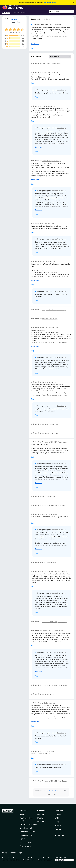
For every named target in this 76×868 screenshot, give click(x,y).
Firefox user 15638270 (49, 781)
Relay (57, 822)
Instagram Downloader (49, 310)
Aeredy (44, 514)
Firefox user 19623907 (49, 685)
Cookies (13, 853)
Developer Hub (26, 828)
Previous (38, 791)
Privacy (5, 853)
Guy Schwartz (47, 72)
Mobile (40, 818)
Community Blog (27, 835)
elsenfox (45, 319)
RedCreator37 (47, 64)
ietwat (44, 563)
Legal (20, 853)
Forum (22, 839)
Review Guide (26, 846)
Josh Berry (16, 22)
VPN (57, 818)
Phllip (44, 497)
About (22, 814)
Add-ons (24, 811)
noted (21, 858)
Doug (44, 106)
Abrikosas (45, 424)
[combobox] (61, 11)
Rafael (44, 382)
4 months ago (56, 64)
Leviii (44, 703)
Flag (33, 48)
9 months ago (51, 751)
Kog (43, 694)
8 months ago (52, 514)
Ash (43, 224)
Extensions (6, 12)
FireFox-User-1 (47, 161)
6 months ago (53, 319)
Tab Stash (14, 19)
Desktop (41, 814)
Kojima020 (45, 433)
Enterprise (41, 822)
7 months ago (62, 442)
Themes (16, 12)
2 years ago (58, 25)
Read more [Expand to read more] (35, 44)
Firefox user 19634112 (49, 631)
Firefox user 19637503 (49, 571)
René (44, 262)
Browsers (59, 814)
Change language (61, 857)
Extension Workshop (28, 824)
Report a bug (25, 843)
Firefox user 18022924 (49, 442)
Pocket (58, 829)
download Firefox (50, 3)
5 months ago (57, 161)
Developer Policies (28, 832)
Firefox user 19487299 (50, 505)
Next (65, 791)
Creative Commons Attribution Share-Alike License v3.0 (21, 860)
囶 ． (44, 751)
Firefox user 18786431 (49, 622)
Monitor (58, 825)
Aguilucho (45, 328)
